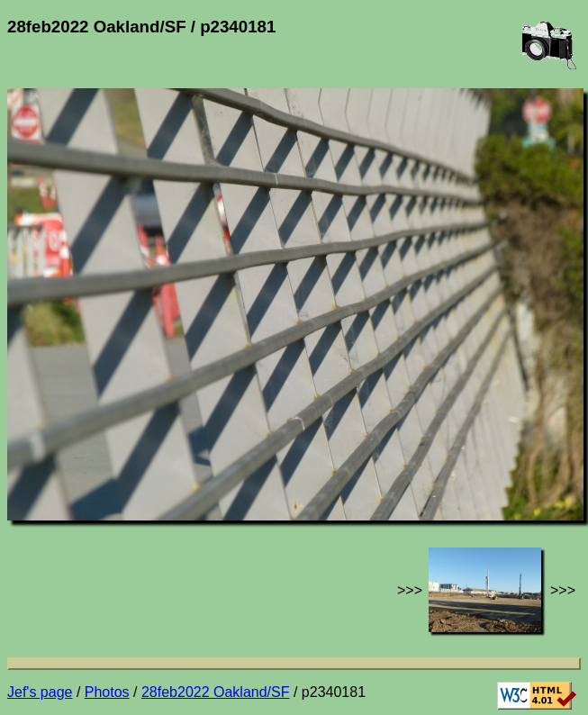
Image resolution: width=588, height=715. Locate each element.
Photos (107, 692)
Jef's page (40, 692)
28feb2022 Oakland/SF (216, 692)
